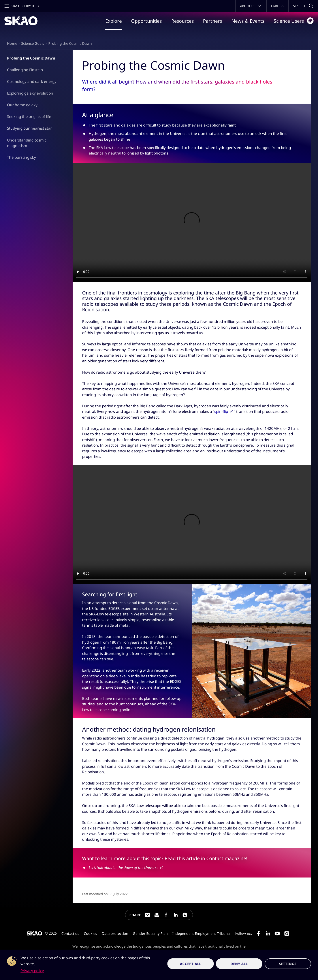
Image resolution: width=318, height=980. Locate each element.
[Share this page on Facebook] (166, 915)
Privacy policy (32, 971)
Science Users (294, 21)
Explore (114, 21)
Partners (213, 21)
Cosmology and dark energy (32, 81)
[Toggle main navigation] (21, 6)
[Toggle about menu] (251, 6)
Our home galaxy (22, 105)
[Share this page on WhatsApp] (185, 915)
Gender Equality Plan (150, 933)
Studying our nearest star (29, 128)
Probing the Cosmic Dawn (70, 43)
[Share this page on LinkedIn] (176, 915)
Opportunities (146, 21)
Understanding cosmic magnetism (27, 143)
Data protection (115, 933)
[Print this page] (157, 915)
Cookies (90, 933)
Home (12, 43)
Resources (183, 21)
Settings (288, 964)
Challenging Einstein (25, 70)
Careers (278, 6)
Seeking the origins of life (29, 116)
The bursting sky (22, 157)
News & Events (248, 21)
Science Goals (33, 43)
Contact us (70, 933)
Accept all (191, 964)
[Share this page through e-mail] (147, 915)
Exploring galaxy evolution (30, 93)
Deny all (239, 964)
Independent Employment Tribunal (201, 933)
